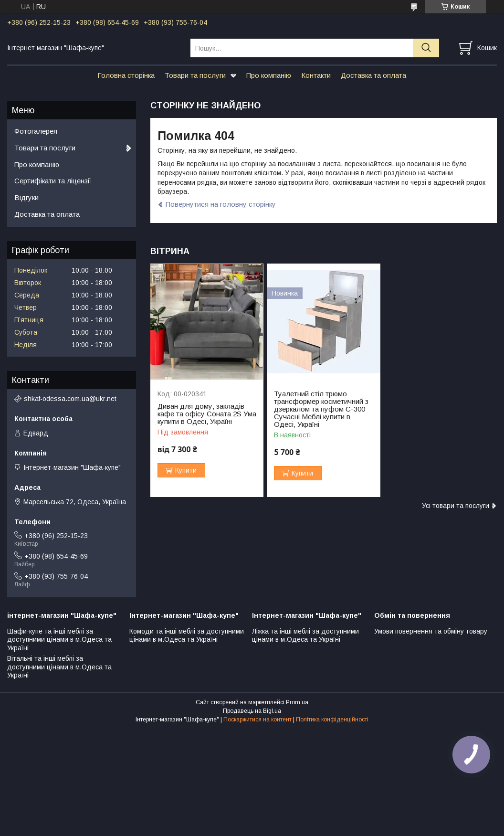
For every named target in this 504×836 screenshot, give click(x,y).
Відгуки (26, 197)
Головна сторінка (126, 75)
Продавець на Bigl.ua (252, 711)
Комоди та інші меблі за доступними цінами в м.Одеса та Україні (187, 635)
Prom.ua (297, 702)
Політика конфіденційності (332, 720)
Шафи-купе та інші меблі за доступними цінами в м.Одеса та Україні (59, 640)
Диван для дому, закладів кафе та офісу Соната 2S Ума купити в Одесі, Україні (207, 414)
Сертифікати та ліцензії (53, 181)
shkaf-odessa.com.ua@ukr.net (70, 399)
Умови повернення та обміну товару (431, 631)
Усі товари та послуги (456, 506)
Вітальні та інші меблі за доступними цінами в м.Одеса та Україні (59, 667)
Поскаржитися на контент (257, 720)
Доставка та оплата (373, 75)
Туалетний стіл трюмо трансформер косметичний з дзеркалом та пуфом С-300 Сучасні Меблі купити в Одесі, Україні (321, 409)
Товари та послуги (195, 75)
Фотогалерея (36, 131)
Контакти (316, 75)
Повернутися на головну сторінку (221, 204)
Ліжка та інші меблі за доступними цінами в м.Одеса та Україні (305, 635)
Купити (186, 470)
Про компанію (269, 75)
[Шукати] (426, 48)
